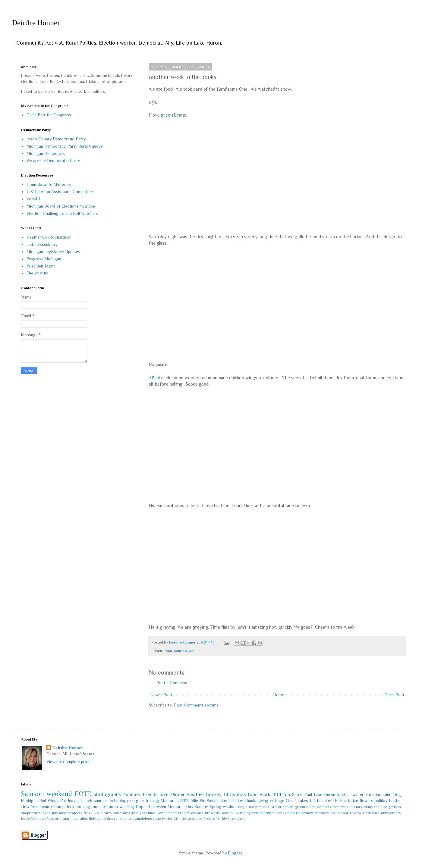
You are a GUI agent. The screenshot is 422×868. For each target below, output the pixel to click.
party (327, 807)
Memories (170, 801)
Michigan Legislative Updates (53, 252)
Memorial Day (180, 807)
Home (279, 695)
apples (192, 819)
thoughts (139, 813)
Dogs (141, 807)
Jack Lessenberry (42, 244)
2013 (99, 813)
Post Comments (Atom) (196, 705)
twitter (167, 819)
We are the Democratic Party (53, 161)
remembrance (264, 813)
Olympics (180, 819)
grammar (62, 819)
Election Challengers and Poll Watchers (62, 213)
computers (64, 807)
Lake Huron (324, 794)
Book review (351, 813)
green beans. (174, 115)
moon (113, 807)
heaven (44, 813)
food (168, 651)
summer (132, 794)
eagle (243, 807)
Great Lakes (297, 801)
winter (358, 794)
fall (313, 801)
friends (150, 794)
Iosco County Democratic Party (56, 139)
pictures (262, 807)
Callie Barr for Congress (49, 115)
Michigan (29, 801)
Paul (308, 794)
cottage (277, 801)
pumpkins (105, 819)
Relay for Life (375, 807)
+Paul (154, 378)
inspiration (79, 819)
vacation (373, 794)
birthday (236, 801)
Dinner (178, 794)
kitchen (344, 794)
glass (50, 819)
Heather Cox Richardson (49, 237)
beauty (47, 807)
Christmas (235, 794)
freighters (222, 819)
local (63, 813)
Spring (216, 807)
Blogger (235, 853)
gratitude (303, 807)
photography (107, 794)
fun (287, 794)
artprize (351, 801)
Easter (395, 801)
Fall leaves (70, 801)
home (117, 813)
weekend (59, 794)
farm (107, 813)
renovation (286, 813)
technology (118, 801)
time (151, 813)
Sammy (201, 807)
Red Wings (49, 801)
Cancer (163, 813)
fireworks (213, 813)
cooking (83, 807)
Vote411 (33, 199)
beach (87, 801)
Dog (397, 794)
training (152, 801)
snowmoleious (140, 819)
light (93, 819)
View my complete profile (69, 762)
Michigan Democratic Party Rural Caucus (65, 146)
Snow (297, 794)
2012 (184, 801)
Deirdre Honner (36, 23)
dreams (197, 813)
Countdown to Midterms (49, 184)
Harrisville (371, 813)
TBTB (338, 801)
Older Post (394, 695)
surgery (137, 801)
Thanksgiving (256, 801)
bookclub (29, 819)
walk (345, 807)
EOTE (83, 794)
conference (180, 813)
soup (157, 819)
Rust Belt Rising (41, 266)
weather (195, 794)
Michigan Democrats (46, 153)
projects (75, 813)
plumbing (243, 813)
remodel (121, 819)
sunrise (100, 801)
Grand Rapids (282, 807)
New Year (30, 807)
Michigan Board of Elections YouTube (61, 206)
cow (41, 819)
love (164, 794)
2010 (335, 813)
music (316, 807)
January (356, 807)
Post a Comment (172, 683)
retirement (305, 813)
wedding (127, 807)
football (228, 813)
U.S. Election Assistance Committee (60, 192)
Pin (202, 801)
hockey (214, 794)
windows (322, 813)
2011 (277, 794)
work (265, 794)
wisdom (230, 807)
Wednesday (217, 801)
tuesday (324, 801)
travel (89, 813)
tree (336, 807)
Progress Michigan (44, 259)
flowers (366, 801)
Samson (180, 651)
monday (99, 807)
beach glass (206, 819)
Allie (194, 801)
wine (193, 651)
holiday (381, 801)
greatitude (238, 819)
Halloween (157, 807)
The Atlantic (38, 273)
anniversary (391, 813)
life (252, 807)
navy (127, 813)
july (55, 813)
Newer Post (161, 695)
